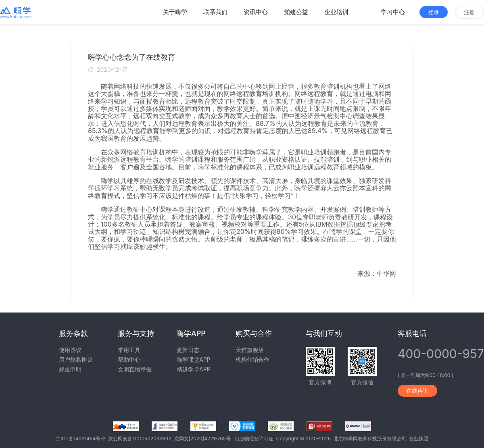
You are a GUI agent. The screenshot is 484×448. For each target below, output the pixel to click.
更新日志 (188, 350)
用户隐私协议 (76, 359)
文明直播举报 (135, 369)
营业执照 (419, 439)
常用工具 (129, 350)
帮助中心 (129, 359)
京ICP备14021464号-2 (82, 439)
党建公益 (296, 12)
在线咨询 (417, 391)
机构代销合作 (252, 359)
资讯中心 (256, 12)
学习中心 (393, 12)
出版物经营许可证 (256, 439)
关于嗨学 (175, 12)
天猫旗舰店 (250, 350)
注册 (469, 12)
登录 (434, 12)
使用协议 (70, 350)
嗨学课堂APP (194, 359)
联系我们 (215, 12)
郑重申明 (70, 369)
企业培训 (336, 12)
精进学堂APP (194, 369)
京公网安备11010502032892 (141, 439)
